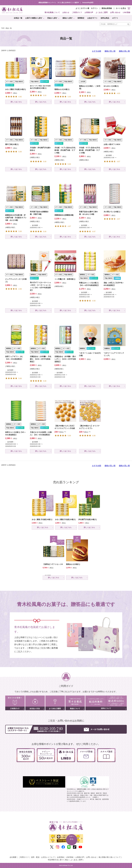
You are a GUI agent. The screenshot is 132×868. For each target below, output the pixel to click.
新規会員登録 (107, 8)
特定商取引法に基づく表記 (58, 860)
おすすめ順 (97, 51)
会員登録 (60, 857)
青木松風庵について (52, 12)
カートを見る (123, 8)
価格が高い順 (124, 51)
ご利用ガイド (77, 12)
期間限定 (81, 18)
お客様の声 (89, 12)
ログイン (94, 8)
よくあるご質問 (102, 12)
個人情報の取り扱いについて (110, 857)
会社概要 (13, 857)
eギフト (115, 18)
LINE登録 (127, 12)
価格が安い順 (110, 51)
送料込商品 (105, 18)
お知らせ (66, 12)
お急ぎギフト (92, 18)
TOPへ (72, 838)
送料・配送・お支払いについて (43, 857)
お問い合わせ (115, 12)
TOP (3, 28)
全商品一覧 (18, 18)
